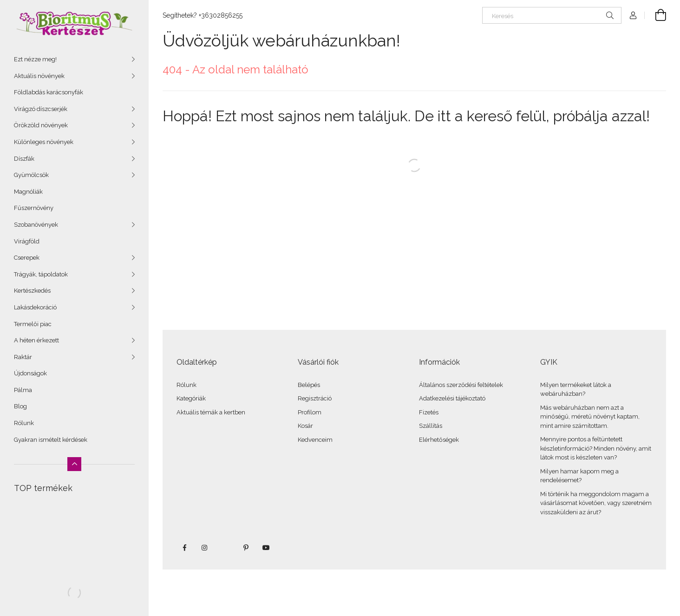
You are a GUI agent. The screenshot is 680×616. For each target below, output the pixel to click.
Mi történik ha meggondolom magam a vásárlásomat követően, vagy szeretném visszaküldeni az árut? (596, 503)
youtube (266, 548)
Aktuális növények (39, 76)
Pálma (23, 390)
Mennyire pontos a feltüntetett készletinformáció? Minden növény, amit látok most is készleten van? (596, 448)
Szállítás (431, 426)
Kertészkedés (32, 291)
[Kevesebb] (74, 464)
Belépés (309, 385)
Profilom (310, 412)
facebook (184, 548)
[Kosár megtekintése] (655, 15)
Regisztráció (315, 398)
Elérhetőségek (439, 440)
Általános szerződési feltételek (461, 385)
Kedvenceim (315, 440)
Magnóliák (28, 192)
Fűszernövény (34, 208)
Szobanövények (36, 225)
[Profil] (633, 15)
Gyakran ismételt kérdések (51, 440)
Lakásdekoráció (35, 307)
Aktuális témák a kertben (211, 412)
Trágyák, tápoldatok (41, 274)
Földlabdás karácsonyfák (49, 92)
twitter (225, 548)
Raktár (23, 357)
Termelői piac (33, 324)
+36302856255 (221, 15)
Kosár (305, 426)
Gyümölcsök (31, 175)
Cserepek (27, 258)
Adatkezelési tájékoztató (452, 398)
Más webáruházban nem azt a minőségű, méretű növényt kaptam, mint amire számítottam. (590, 417)
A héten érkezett (36, 340)
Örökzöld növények (41, 125)
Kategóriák (191, 398)
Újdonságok (30, 373)
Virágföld (27, 241)
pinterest (246, 548)
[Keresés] (552, 15)
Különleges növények (44, 142)
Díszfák (24, 159)
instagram (205, 548)
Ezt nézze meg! (35, 59)
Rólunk (24, 423)
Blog (20, 406)
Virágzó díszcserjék (41, 109)
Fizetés (429, 412)
